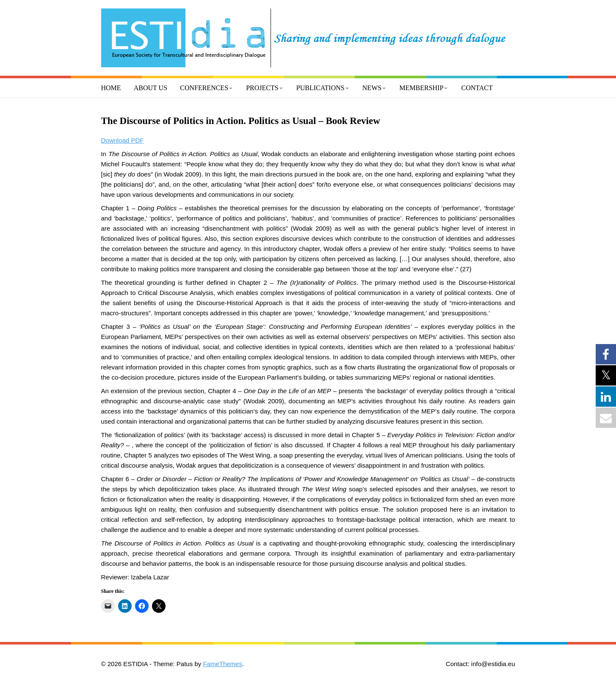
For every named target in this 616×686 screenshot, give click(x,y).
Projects (262, 88)
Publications (320, 88)
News (372, 88)
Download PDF (123, 140)
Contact (477, 88)
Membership (421, 88)
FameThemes (222, 664)
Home (111, 88)
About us (151, 88)
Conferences (204, 88)
